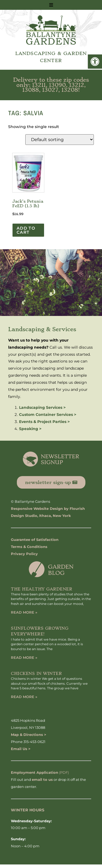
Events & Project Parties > (44, 422)
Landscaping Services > (42, 407)
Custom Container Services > (48, 415)
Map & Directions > (29, 735)
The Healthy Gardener (41, 589)
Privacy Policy (24, 554)
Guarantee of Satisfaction (35, 540)
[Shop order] (60, 140)
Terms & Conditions (29, 547)
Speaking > (30, 429)
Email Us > (21, 749)
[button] (95, 62)
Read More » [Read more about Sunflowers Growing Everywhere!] (24, 657)
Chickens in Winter (36, 674)
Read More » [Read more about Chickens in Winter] (24, 697)
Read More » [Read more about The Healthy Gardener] (24, 612)
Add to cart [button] (26, 230)
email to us (42, 779)
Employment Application (35, 772)
